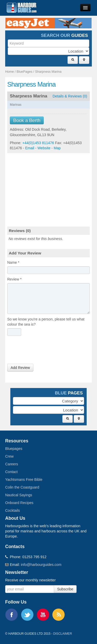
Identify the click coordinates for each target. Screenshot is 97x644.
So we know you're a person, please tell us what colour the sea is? (46, 322)
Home (10, 72)
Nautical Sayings (19, 495)
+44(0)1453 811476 (38, 143)
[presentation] (47, 351)
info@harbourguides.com (41, 565)
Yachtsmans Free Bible (24, 480)
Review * (14, 279)
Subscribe (65, 589)
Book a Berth (27, 120)
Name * (13, 262)
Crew (9, 456)
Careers (12, 464)
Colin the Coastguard (22, 487)
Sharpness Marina (48, 72)
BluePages (24, 72)
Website (44, 148)
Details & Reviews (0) (70, 96)
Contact (11, 472)
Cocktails (13, 510)
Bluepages (14, 449)
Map (57, 148)
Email (30, 148)
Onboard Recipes (19, 503)
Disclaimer (63, 634)
